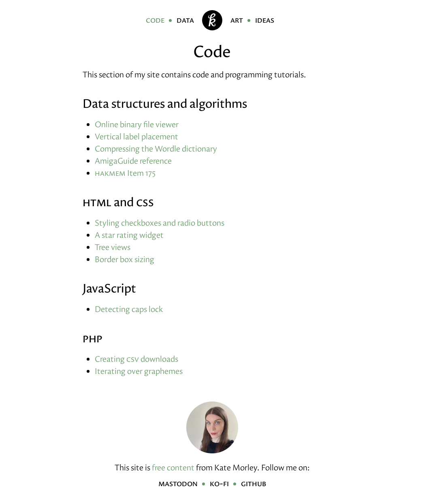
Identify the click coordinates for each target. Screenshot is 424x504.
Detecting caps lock (129, 309)
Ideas (265, 20)
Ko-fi (219, 483)
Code (155, 20)
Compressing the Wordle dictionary (156, 149)
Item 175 (125, 173)
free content (173, 468)
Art (237, 20)
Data (185, 20)
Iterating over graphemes (139, 371)
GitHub (254, 483)
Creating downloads (136, 359)
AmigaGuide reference (133, 161)
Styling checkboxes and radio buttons (160, 223)
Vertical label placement (136, 137)
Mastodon (178, 483)
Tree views (113, 247)
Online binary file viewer (137, 124)
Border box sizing (125, 259)
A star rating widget (129, 235)
